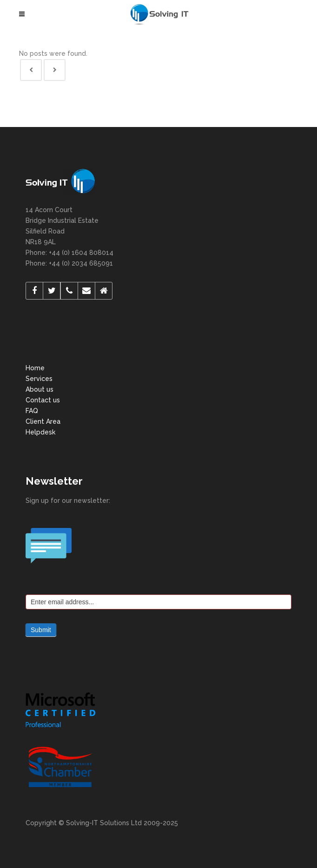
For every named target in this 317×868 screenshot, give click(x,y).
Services (39, 379)
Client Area (43, 421)
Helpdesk (40, 432)
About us (40, 389)
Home (35, 368)
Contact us (43, 400)
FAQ (32, 411)
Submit (41, 630)
